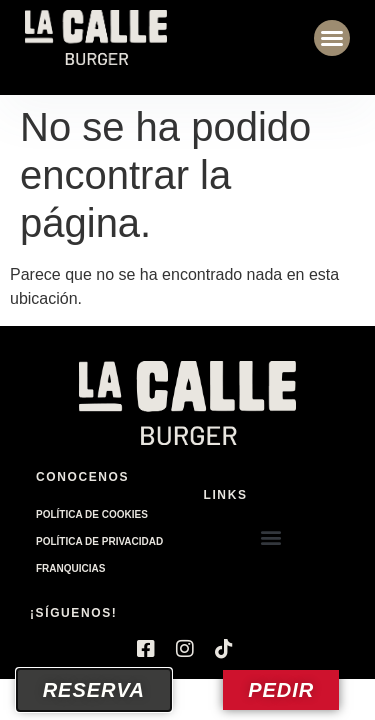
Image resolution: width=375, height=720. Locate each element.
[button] (332, 38)
